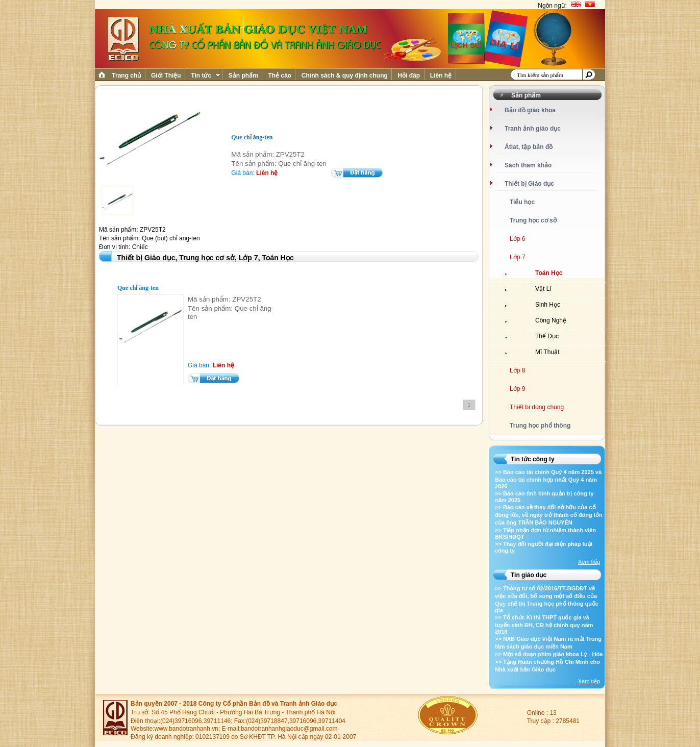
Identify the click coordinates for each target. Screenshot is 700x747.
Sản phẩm (243, 76)
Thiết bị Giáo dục (529, 184)
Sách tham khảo (528, 165)
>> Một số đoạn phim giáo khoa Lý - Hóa (549, 654)
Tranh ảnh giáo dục (533, 129)
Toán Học (549, 273)
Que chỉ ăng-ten (138, 288)
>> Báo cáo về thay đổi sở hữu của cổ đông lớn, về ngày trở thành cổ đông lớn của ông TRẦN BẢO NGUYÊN (549, 515)
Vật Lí (543, 289)
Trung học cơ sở (533, 220)
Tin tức (205, 76)
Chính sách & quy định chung (344, 76)
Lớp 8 (517, 370)
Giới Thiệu (166, 76)
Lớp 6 (517, 239)
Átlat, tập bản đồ (529, 147)
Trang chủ (127, 76)
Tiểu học (522, 202)
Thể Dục (547, 336)
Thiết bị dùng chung (537, 407)
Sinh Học (548, 305)
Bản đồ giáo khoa (530, 110)
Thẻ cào (280, 76)
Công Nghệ (551, 320)
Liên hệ (441, 76)
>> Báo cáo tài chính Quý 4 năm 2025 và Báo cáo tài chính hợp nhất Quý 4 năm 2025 (548, 479)
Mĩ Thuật (547, 352)
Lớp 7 (517, 257)
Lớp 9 (517, 389)
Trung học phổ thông (540, 426)
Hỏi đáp (409, 76)
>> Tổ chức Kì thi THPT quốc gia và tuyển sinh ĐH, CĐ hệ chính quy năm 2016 (544, 625)
